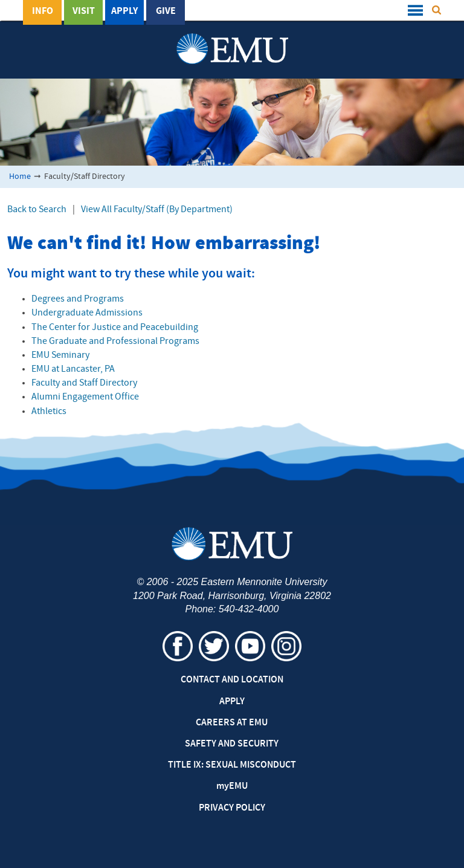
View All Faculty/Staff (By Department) (157, 210)
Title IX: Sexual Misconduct (232, 765)
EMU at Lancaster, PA (73, 369)
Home (20, 177)
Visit (84, 11)
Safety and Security (232, 744)
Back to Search (37, 210)
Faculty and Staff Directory (84, 383)
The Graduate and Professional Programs (115, 342)
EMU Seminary (60, 355)
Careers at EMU (232, 723)
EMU (232, 786)
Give (166, 11)
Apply (124, 11)
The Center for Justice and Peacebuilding (115, 328)
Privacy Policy (232, 808)
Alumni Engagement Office (85, 397)
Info (43, 11)
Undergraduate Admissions (87, 313)
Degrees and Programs (78, 299)
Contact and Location (232, 680)
